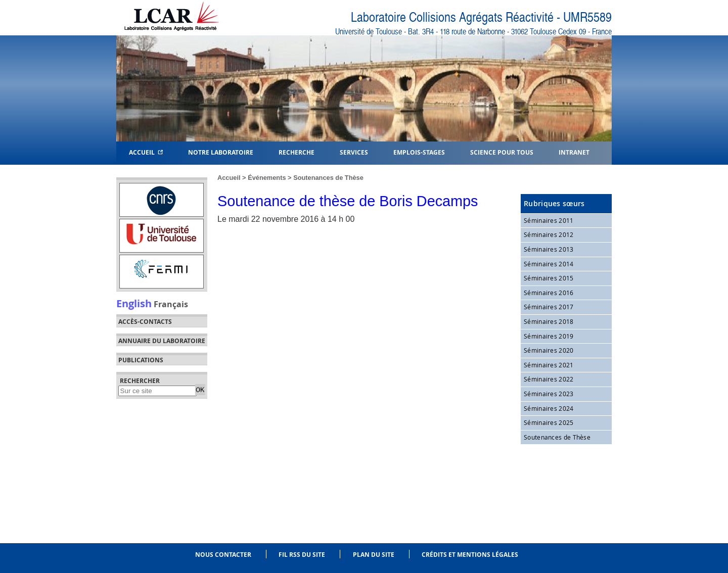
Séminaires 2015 (549, 278)
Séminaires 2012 (549, 234)
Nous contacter (223, 555)
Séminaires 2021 (549, 365)
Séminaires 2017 (549, 307)
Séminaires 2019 (549, 336)
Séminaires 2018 (549, 321)
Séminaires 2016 (549, 293)
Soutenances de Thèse (328, 178)
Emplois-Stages (419, 152)
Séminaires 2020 (549, 350)
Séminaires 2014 (549, 264)
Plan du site (374, 555)
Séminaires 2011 (549, 220)
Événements (267, 178)
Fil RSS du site (302, 555)
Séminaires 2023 (549, 394)
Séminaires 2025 (549, 422)
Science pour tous (502, 152)
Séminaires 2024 (549, 408)
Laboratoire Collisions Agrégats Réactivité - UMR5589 (481, 17)
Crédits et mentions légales (470, 555)
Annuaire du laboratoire (162, 341)
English (134, 303)
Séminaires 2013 (549, 249)
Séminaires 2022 (549, 379)
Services (354, 152)
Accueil (146, 152)
